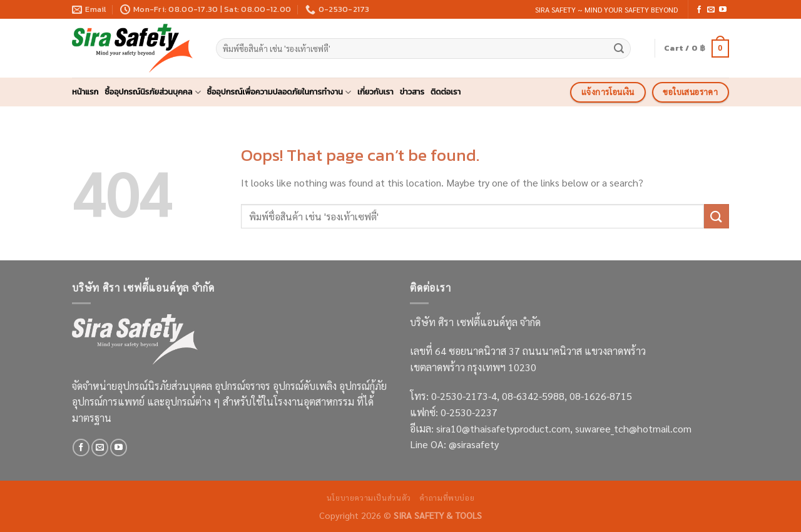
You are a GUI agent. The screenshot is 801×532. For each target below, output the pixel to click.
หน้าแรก (85, 92)
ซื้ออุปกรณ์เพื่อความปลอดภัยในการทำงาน (279, 92)
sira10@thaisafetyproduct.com (503, 428)
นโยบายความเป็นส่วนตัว (369, 498)
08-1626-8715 (601, 396)
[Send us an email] (711, 10)
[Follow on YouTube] (723, 10)
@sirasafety (474, 444)
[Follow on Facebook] (699, 10)
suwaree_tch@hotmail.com (633, 428)
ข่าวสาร (412, 92)
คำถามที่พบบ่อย (447, 498)
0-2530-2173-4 (464, 396)
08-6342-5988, (536, 396)
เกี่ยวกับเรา (375, 92)
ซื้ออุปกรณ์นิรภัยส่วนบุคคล (152, 92)
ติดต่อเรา (446, 92)
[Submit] (619, 49)
